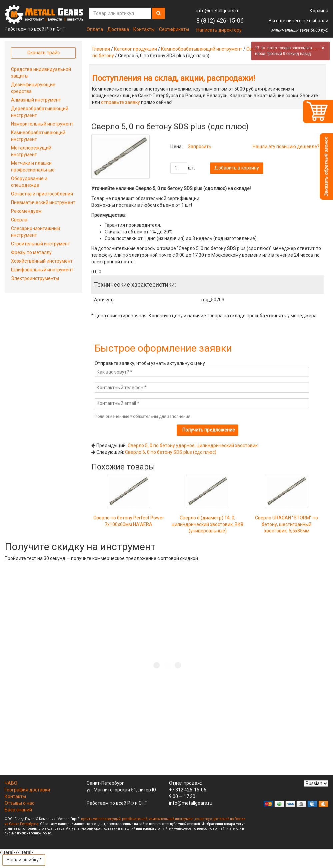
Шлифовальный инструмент (42, 270)
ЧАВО (11, 783)
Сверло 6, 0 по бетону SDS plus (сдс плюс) (171, 452)
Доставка (118, 29)
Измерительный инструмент (42, 124)
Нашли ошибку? (24, 860)
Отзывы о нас (19, 803)
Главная (101, 49)
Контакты (144, 29)
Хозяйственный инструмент (42, 261)
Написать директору (219, 30)
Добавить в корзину (237, 168)
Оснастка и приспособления (42, 194)
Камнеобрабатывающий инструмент (202, 49)
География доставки (27, 790)
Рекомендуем (26, 211)
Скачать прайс (43, 53)
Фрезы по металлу (31, 252)
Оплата (95, 29)
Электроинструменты (35, 278)
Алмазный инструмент (36, 100)
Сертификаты (174, 29)
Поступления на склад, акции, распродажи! (173, 78)
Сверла (19, 220)
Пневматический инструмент (43, 202)
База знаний (18, 810)
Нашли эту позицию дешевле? (286, 146)
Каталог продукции (135, 49)
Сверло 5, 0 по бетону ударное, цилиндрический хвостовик (193, 445)
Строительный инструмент (40, 244)
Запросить (200, 146)
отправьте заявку (120, 102)
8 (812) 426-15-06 (220, 20)
